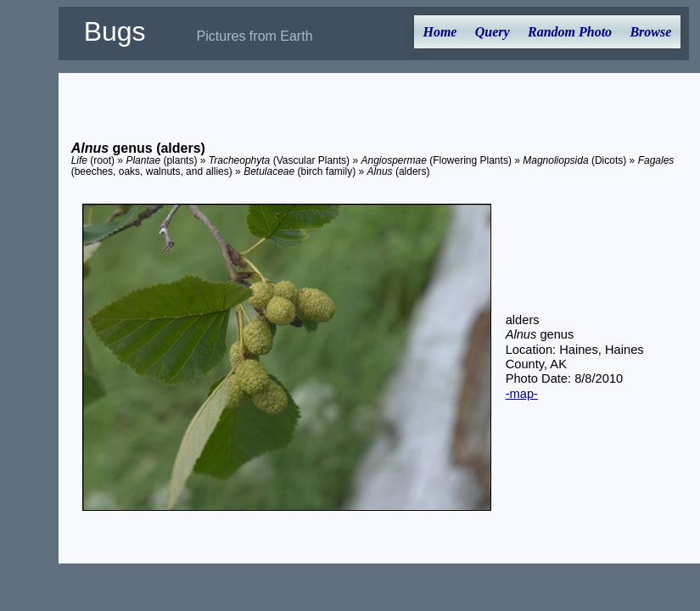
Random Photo (570, 32)
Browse (650, 32)
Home (440, 32)
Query (493, 32)
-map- (522, 394)
